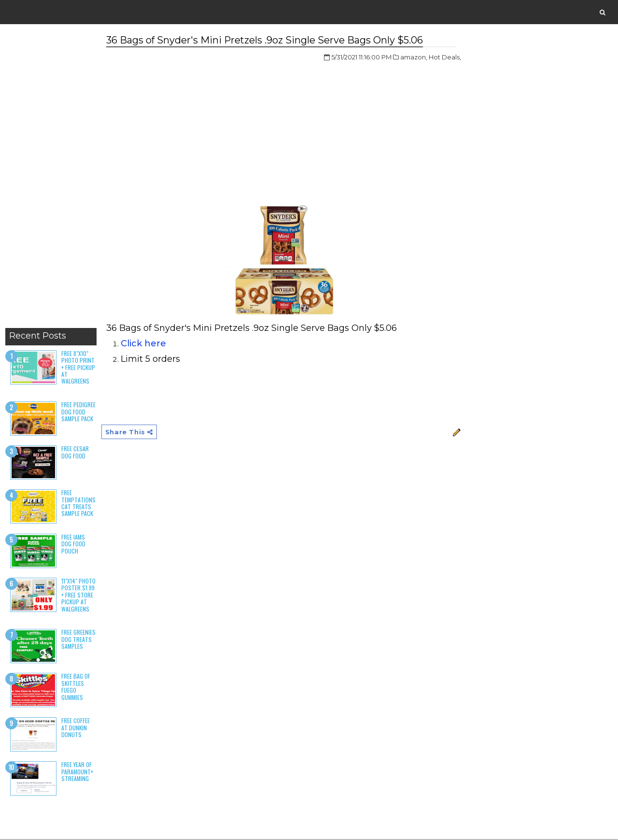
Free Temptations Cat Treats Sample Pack (78, 504)
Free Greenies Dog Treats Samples (78, 640)
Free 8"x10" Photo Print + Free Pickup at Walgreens (78, 368)
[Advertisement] (50, 179)
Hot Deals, (427, 57)
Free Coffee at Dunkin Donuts (75, 728)
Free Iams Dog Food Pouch (78, 541)
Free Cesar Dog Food (75, 453)
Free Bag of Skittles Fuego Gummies (75, 687)
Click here (143, 344)
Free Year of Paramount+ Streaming (77, 772)
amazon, (395, 57)
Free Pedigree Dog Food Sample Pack (78, 413)
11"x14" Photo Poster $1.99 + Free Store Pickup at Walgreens (78, 595)
